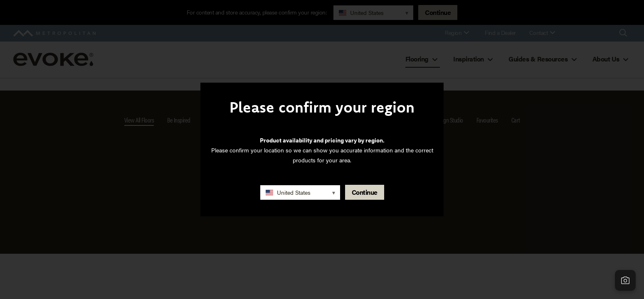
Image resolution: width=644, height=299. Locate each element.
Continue (365, 192)
